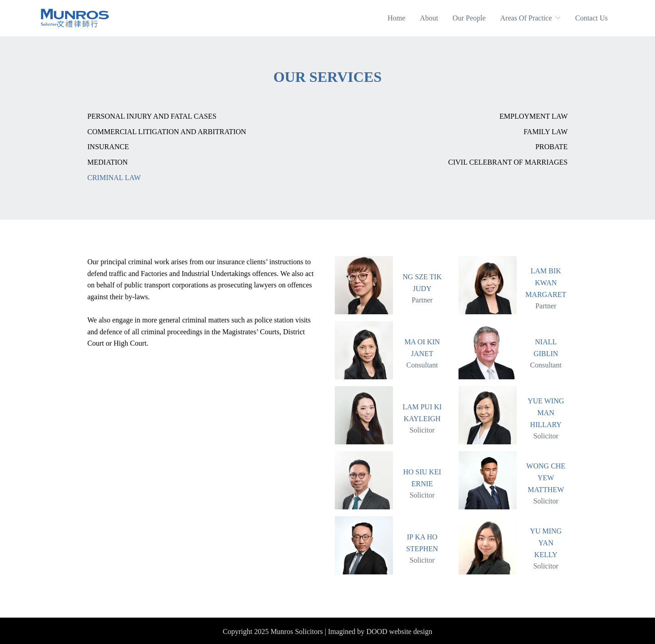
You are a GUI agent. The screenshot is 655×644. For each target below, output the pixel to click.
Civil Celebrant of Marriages (508, 162)
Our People (469, 18)
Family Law (546, 132)
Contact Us (591, 18)
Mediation (108, 162)
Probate (552, 147)
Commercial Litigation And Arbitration (167, 132)
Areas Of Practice (531, 18)
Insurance (108, 147)
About (429, 18)
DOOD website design (399, 631)
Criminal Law (114, 178)
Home (396, 18)
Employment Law (534, 116)
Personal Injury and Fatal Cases (152, 116)
